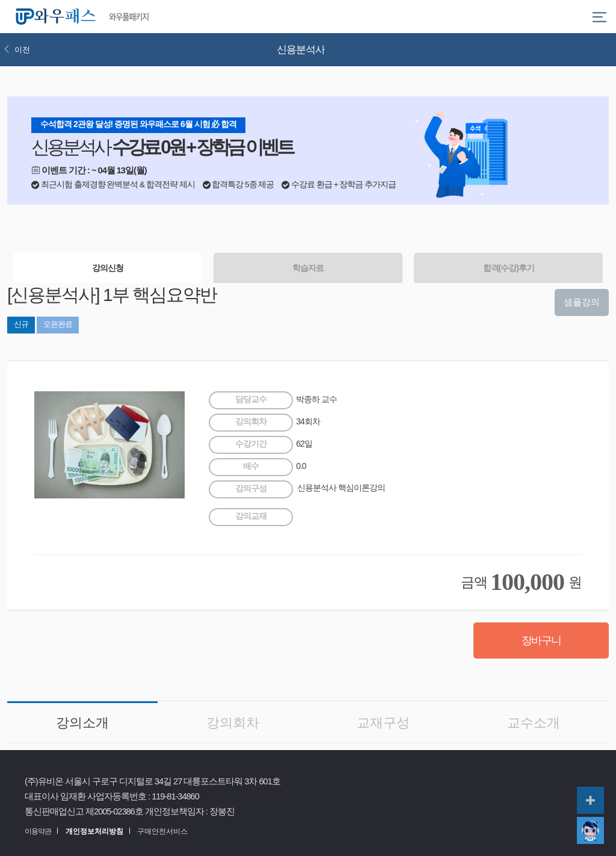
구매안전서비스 (162, 831)
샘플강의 (582, 302)
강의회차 (233, 723)
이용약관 (38, 831)
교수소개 (534, 723)
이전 (17, 50)
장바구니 (541, 640)
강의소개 (82, 723)
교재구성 (383, 723)
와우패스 (58, 17)
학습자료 (308, 268)
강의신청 (108, 268)
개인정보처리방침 (94, 831)
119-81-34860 (175, 796)
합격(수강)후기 (509, 268)
